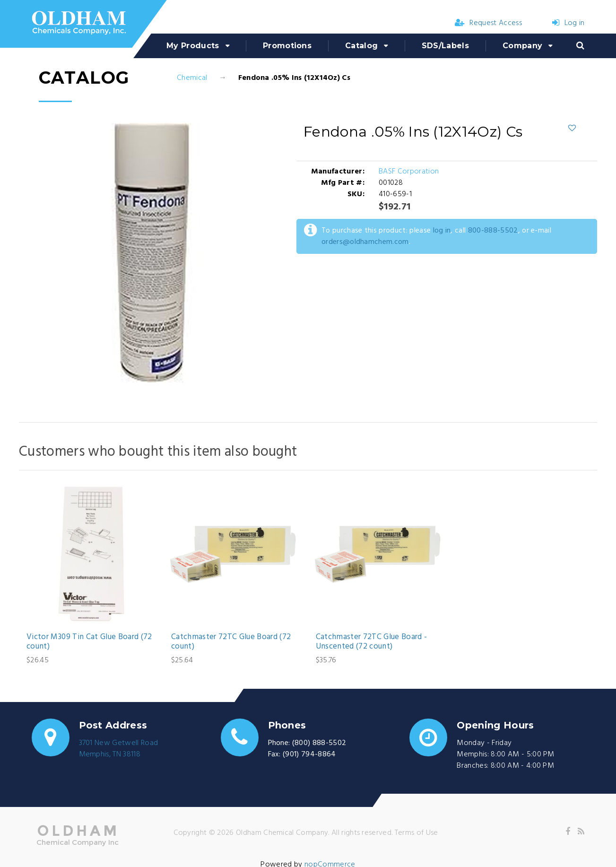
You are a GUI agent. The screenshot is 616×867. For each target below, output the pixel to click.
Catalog (361, 46)
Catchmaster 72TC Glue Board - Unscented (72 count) (372, 642)
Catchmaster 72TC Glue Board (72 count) (231, 642)
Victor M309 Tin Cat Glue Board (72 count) (89, 642)
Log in (568, 23)
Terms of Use (416, 833)
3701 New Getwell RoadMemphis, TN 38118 (119, 749)
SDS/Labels (445, 46)
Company (522, 46)
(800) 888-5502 (319, 743)
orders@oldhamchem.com (365, 242)
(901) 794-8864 (309, 754)
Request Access (488, 23)
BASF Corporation (409, 172)
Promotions (287, 46)
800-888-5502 (493, 231)
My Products (193, 46)
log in (442, 231)
